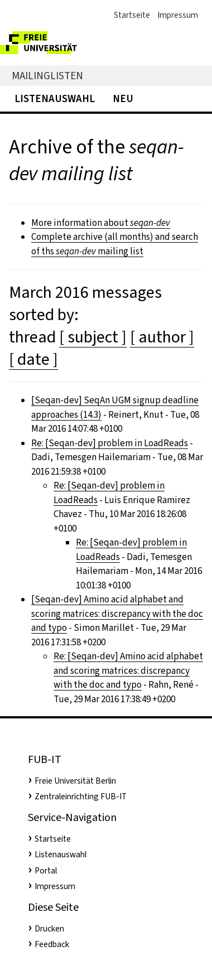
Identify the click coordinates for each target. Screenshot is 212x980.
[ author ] (162, 337)
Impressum (178, 15)
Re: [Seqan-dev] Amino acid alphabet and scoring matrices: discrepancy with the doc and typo (128, 670)
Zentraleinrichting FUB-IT (81, 796)
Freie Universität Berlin (75, 781)
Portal (46, 871)
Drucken (49, 929)
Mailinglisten (47, 76)
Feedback (52, 944)
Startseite (132, 15)
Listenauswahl (55, 98)
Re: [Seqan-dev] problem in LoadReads (110, 443)
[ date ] (33, 359)
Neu (123, 98)
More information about (101, 223)
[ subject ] (93, 337)
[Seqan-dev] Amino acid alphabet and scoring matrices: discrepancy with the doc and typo (117, 614)
